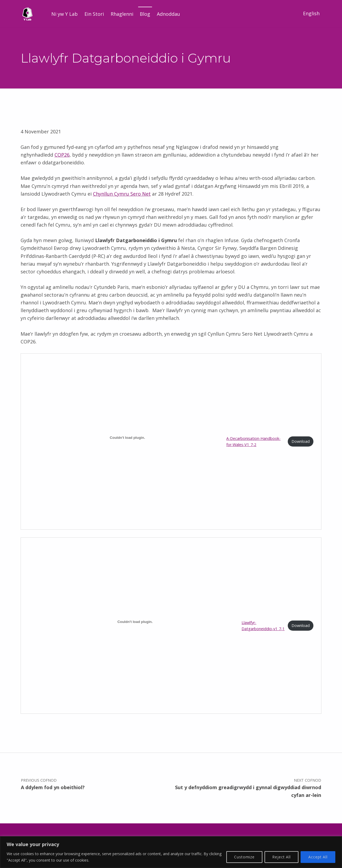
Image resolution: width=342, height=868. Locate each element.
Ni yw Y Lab (65, 14)
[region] (171, 852)
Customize (244, 857)
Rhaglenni (122, 14)
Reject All (281, 857)
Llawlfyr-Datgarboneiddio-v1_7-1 (263, 626)
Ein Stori (94, 14)
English (311, 13)
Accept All (318, 857)
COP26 (62, 155)
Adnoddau (168, 14)
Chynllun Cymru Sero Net (122, 194)
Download (301, 441)
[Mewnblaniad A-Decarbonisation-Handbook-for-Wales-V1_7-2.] (128, 437)
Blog (145, 14)
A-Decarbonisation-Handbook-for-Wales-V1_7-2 (253, 441)
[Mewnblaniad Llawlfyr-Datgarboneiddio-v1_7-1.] (135, 622)
